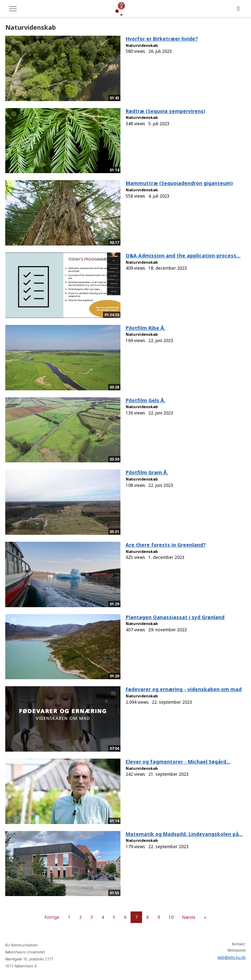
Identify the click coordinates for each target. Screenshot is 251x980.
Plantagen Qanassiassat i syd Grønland (175, 617)
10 (171, 917)
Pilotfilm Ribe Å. (146, 328)
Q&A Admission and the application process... (183, 255)
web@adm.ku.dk (232, 957)
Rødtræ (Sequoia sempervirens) (165, 111)
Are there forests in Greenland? (166, 545)
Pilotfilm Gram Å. (147, 472)
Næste (189, 917)
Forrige (52, 917)
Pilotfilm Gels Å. (146, 400)
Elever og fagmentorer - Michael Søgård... (178, 762)
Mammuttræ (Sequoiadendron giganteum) (179, 183)
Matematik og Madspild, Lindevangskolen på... (184, 834)
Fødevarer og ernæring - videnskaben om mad (184, 689)
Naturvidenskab (142, 45)
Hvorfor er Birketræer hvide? (162, 39)
